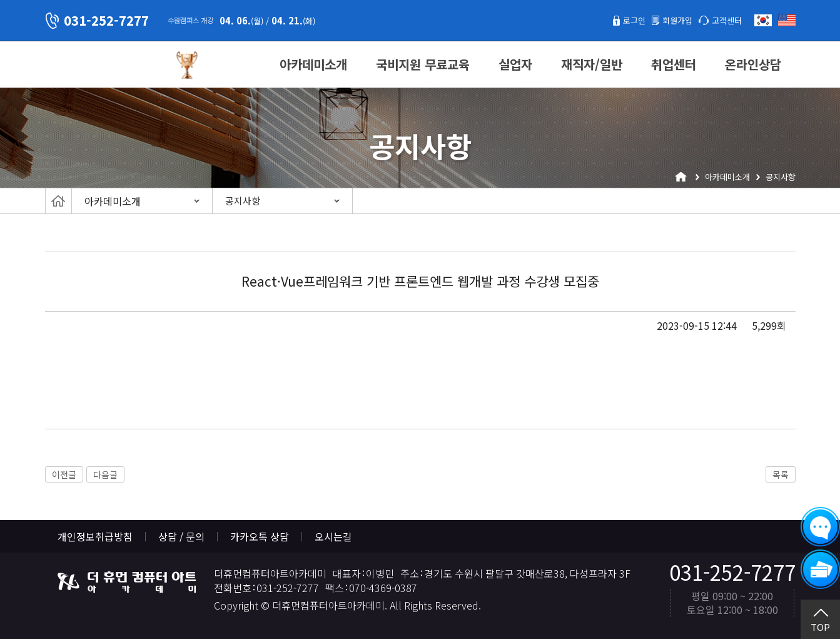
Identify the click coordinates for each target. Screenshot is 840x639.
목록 (781, 474)
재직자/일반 (592, 64)
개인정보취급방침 (95, 536)
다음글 (105, 474)
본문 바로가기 (0, 0)
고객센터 (723, 20)
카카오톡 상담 (260, 536)
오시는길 (333, 536)
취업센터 (674, 64)
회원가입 (666, 20)
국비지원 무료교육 (423, 64)
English (787, 20)
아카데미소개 (313, 64)
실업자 (515, 64)
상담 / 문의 (181, 536)
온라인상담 (753, 64)
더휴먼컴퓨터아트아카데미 (104, 65)
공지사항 (243, 201)
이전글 (64, 474)
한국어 (763, 20)
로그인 (616, 20)
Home (58, 201)
